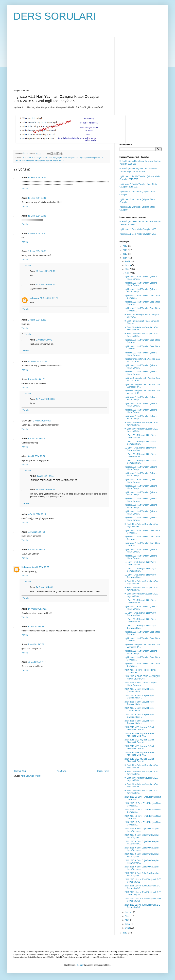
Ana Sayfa (62, 771)
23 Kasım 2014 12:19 (46, 271)
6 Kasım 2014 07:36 (37, 251)
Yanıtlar (28, 266)
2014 (125, 258)
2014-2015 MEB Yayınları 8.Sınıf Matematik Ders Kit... (139, 728)
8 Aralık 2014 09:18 (37, 550)
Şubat (128, 924)
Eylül (127, 273)
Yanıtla (25, 189)
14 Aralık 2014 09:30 (45, 490)
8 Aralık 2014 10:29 (40, 567)
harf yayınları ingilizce (44, 160)
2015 (125, 254)
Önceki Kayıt (103, 771)
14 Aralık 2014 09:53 (45, 399)
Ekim (128, 269)
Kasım (128, 265)
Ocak (128, 928)
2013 (125, 933)
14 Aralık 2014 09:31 (45, 587)
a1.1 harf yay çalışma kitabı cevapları (60, 158)
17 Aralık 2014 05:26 (45, 285)
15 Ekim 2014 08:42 (37, 216)
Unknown (34, 298)
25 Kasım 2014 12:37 (38, 361)
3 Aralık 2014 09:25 (37, 439)
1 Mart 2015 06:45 (36, 627)
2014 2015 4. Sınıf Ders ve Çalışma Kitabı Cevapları (141, 684)
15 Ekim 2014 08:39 (37, 198)
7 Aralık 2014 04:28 (37, 532)
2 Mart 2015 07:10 (36, 644)
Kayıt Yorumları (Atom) (31, 776)
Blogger (80, 965)
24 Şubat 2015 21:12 (49, 298)
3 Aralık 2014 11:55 (45, 476)
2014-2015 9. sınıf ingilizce (33, 158)
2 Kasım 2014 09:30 (37, 233)
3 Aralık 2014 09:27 (45, 340)
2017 (125, 246)
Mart (127, 920)
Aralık (128, 261)
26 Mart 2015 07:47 (37, 662)
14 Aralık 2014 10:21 (37, 609)
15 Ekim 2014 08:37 (37, 178)
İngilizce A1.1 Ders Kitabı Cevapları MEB (138, 229)
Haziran (129, 912)
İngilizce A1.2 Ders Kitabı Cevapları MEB (138, 234)
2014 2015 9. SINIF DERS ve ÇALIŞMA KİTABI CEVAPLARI (142, 677)
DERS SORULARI (55, 16)
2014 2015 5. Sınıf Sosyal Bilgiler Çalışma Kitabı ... (139, 690)
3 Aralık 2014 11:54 (36, 456)
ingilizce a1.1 (59, 160)
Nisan (128, 916)
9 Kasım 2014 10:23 (37, 320)
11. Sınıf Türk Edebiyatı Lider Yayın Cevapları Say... (140, 436)
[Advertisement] (42, 60)
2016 (125, 250)
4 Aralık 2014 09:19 (37, 514)
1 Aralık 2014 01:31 (37, 379)
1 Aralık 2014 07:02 (42, 421)
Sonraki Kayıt (20, 771)
